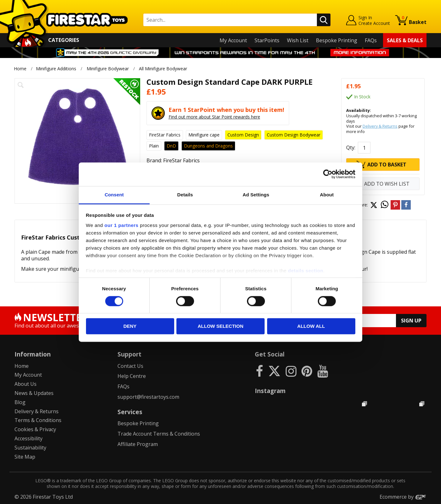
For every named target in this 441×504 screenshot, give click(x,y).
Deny (130, 326)
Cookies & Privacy (35, 429)
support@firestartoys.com (148, 397)
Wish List (298, 40)
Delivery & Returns (380, 126)
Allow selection (221, 326)
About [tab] (327, 195)
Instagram (270, 391)
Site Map (25, 457)
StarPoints (267, 40)
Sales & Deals (405, 40)
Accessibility (29, 438)
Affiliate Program (138, 444)
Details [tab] (185, 195)
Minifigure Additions (56, 69)
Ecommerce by (403, 497)
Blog (20, 402)
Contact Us (130, 366)
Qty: (351, 148)
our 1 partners (122, 225)
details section (306, 271)
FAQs (371, 40)
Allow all (311, 326)
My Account (233, 40)
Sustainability (30, 448)
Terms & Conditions (38, 420)
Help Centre (132, 376)
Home (20, 69)
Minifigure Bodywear (108, 69)
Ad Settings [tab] (256, 195)
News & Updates (34, 393)
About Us (26, 384)
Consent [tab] (114, 195)
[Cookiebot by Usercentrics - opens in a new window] (328, 174)
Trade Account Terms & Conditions (159, 434)
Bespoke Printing (337, 40)
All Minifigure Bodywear (164, 69)
